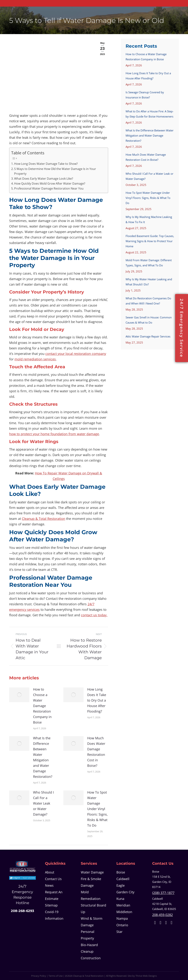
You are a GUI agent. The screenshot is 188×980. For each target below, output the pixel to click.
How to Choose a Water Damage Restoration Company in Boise (42, 706)
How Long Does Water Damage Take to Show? (46, 164)
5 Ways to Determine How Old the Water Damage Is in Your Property (55, 171)
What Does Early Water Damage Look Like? (44, 179)
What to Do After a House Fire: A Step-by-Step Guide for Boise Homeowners (150, 114)
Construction (91, 958)
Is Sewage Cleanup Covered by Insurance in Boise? (145, 95)
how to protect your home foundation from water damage (54, 434)
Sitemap (51, 905)
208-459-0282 (162, 915)
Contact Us (53, 879)
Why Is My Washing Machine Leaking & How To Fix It (149, 219)
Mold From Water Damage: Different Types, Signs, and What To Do (149, 263)
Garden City (125, 892)
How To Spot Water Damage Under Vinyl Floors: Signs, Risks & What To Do (97, 809)
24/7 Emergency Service (182, 328)
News (49, 885)
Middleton (124, 912)
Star (119, 932)
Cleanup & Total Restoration (44, 519)
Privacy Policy (39, 976)
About (50, 872)
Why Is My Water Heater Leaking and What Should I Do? (149, 282)
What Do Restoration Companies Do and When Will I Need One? (148, 301)
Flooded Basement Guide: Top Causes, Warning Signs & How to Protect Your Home (150, 241)
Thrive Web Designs (146, 976)
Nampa (122, 918)
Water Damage (92, 872)
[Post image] (19, 695)
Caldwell (123, 879)
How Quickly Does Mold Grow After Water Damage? (50, 183)
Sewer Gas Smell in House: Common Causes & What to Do (149, 320)
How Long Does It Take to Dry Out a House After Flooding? (97, 700)
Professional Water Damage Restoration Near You (49, 188)
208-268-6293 (22, 911)
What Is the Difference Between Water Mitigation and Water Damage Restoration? (43, 757)
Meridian (123, 905)
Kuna (120, 899)
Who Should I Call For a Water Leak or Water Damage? (43, 803)
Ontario (122, 925)
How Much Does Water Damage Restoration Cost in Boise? (96, 752)
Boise (121, 872)
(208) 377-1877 (163, 893)
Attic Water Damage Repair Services (148, 336)
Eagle (121, 885)
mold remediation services (35, 359)
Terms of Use (56, 976)
